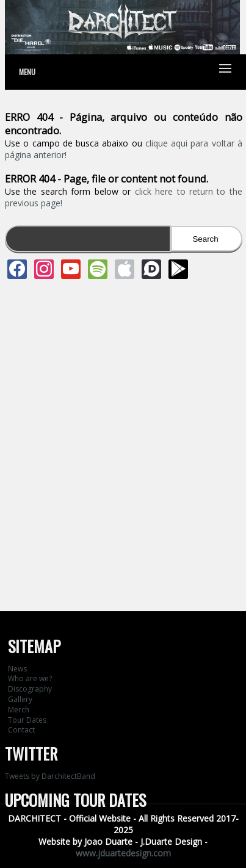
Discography (30, 689)
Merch (19, 710)
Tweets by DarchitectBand (50, 776)
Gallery (20, 699)
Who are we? (30, 678)
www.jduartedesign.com (123, 853)
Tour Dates (27, 720)
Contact (21, 730)
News (17, 669)
